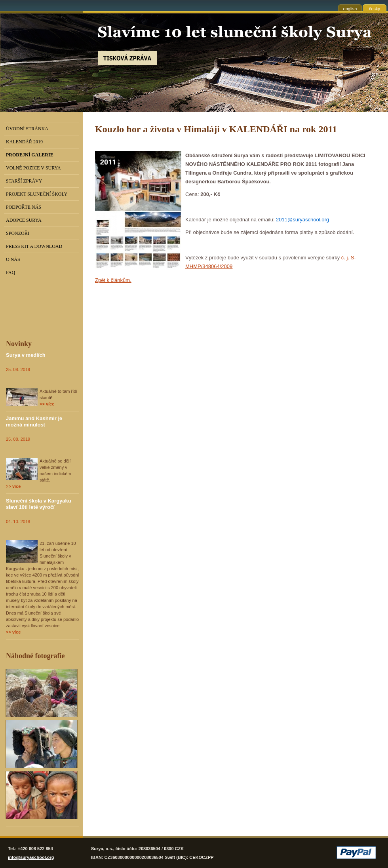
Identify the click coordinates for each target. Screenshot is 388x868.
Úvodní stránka (27, 129)
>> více (47, 404)
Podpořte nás (24, 207)
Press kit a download (34, 246)
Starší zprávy (24, 181)
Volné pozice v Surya (33, 168)
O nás (13, 259)
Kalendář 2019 (24, 142)
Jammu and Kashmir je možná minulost (34, 422)
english (350, 9)
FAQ (10, 272)
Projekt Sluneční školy (37, 194)
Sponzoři (18, 233)
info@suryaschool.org (31, 857)
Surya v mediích (26, 355)
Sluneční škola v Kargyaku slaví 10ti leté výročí (39, 504)
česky (375, 9)
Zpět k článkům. (113, 280)
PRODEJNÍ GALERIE (30, 155)
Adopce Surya (24, 220)
